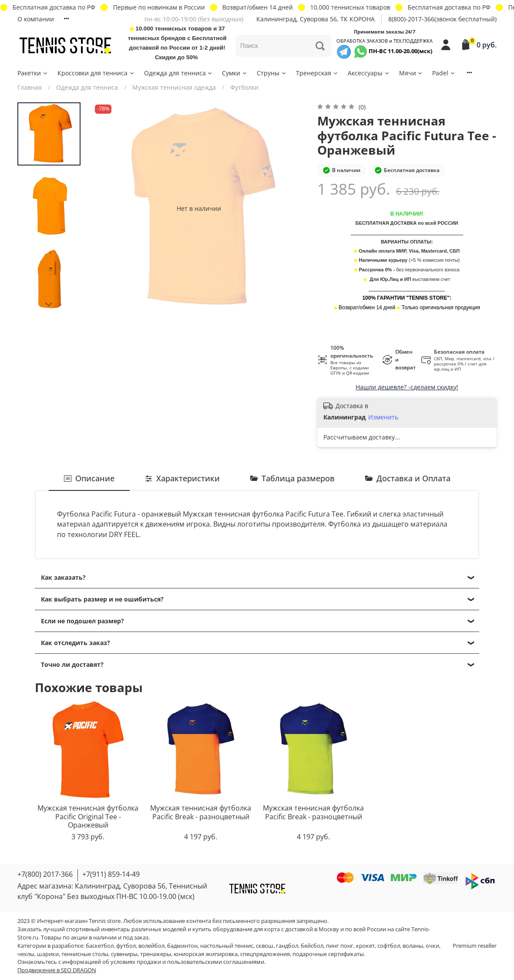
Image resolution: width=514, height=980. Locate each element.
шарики (48, 954)
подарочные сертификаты (328, 954)
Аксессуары (369, 73)
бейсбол (312, 946)
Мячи (411, 73)
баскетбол (100, 946)
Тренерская (317, 73)
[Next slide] (49, 304)
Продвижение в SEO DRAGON (57, 970)
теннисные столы (85, 954)
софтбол (389, 946)
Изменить (383, 417)
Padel (444, 73)
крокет (365, 946)
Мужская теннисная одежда (174, 87)
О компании (36, 19)
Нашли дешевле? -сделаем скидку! (407, 387)
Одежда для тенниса (179, 73)
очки (432, 946)
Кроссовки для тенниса (96, 73)
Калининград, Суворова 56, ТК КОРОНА (316, 19)
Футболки (244, 87)
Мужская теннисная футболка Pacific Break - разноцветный (201, 812)
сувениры (124, 954)
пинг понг (340, 946)
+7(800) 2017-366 (45, 874)
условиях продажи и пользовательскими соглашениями (187, 962)
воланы (413, 946)
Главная (30, 87)
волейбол (151, 946)
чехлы (26, 954)
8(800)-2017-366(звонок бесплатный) (442, 19)
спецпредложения (265, 954)
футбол (126, 946)
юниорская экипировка (206, 954)
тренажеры (156, 954)
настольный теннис (227, 946)
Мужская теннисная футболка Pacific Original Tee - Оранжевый (88, 816)
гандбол (287, 946)
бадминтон (182, 946)
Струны (272, 73)
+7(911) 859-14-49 (111, 874)
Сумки (235, 73)
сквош (265, 946)
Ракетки (33, 73)
